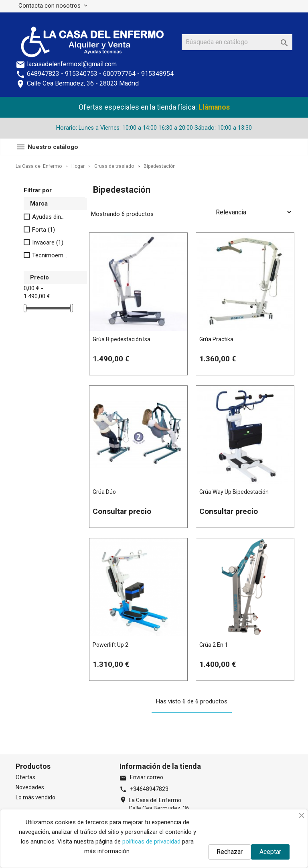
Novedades (30, 787)
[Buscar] (237, 42)
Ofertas (25, 777)
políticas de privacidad (151, 842)
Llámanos (214, 107)
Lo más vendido (35, 797)
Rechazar (230, 852)
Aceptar (270, 852)
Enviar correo (141, 777)
